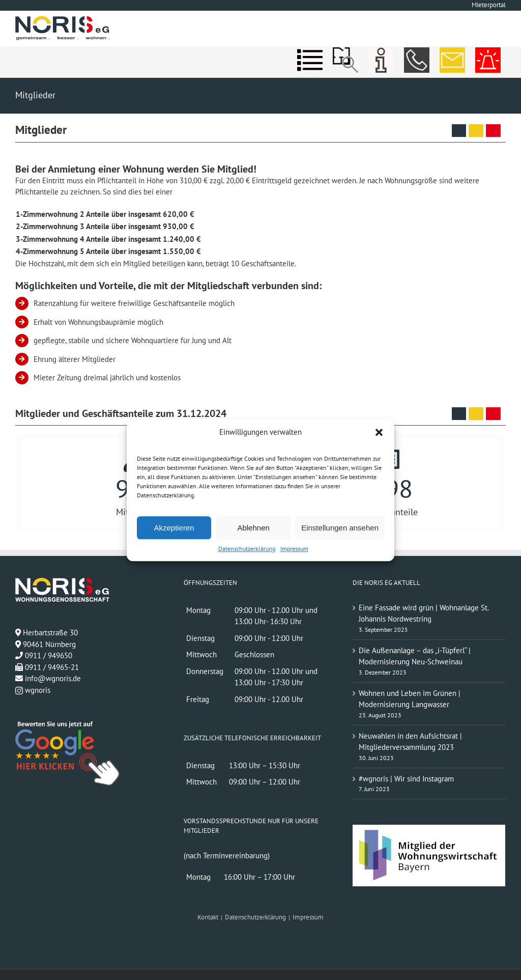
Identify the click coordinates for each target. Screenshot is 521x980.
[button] (379, 432)
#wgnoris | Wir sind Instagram (406, 779)
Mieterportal (489, 5)
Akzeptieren (174, 528)
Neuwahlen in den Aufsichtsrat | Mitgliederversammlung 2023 (410, 742)
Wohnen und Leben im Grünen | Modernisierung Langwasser (410, 699)
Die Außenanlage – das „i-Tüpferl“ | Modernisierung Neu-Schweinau (415, 656)
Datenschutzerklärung (247, 549)
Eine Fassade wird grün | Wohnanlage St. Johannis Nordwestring (424, 613)
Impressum (294, 549)
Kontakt (208, 917)
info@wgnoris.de (53, 678)
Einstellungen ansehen (340, 528)
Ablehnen (253, 528)
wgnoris (33, 690)
